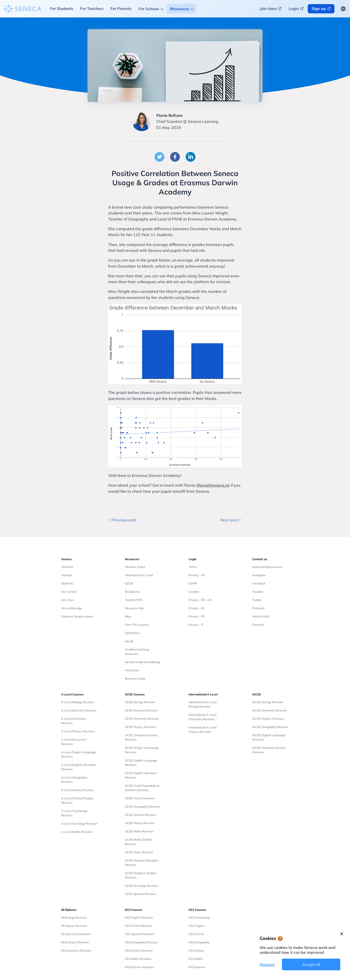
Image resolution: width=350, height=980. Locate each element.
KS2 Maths (196, 959)
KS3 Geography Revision (141, 942)
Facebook (259, 583)
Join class (68, 600)
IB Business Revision (75, 942)
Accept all (311, 964)
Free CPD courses (137, 625)
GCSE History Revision (140, 823)
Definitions (132, 633)
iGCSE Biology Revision (268, 702)
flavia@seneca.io (213, 485)
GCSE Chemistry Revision (142, 719)
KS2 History (196, 950)
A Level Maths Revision (77, 832)
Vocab (129, 641)
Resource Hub (134, 608)
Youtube (258, 592)
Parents (66, 575)
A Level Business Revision (79, 710)
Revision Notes (135, 567)
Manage (267, 964)
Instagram (259, 575)
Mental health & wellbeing (142, 662)
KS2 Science (197, 967)
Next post (231, 520)
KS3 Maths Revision (138, 959)
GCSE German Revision (141, 815)
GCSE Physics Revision (140, 727)
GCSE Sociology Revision (142, 886)
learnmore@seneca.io (267, 567)
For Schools (149, 9)
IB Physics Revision (74, 926)
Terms (193, 567)
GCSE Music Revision (139, 852)
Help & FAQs (261, 616)
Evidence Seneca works (77, 616)
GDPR (193, 583)
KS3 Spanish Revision (139, 934)
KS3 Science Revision (139, 967)
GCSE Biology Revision (140, 702)
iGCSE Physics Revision (268, 719)
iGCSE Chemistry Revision (270, 710)
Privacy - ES (197, 608)
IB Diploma (132, 592)
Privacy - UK (197, 575)
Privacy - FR (197, 616)
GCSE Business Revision (141, 710)
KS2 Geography (199, 942)
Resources (180, 9)
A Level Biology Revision (78, 702)
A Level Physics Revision (78, 731)
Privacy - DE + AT (200, 600)
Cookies (194, 592)
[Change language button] (343, 9)
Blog (128, 616)
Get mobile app (72, 608)
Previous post (122, 520)
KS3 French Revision (139, 926)
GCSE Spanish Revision (140, 894)
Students (67, 583)
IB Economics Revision (76, 950)
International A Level (139, 575)
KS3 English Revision (139, 917)
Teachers (67, 567)
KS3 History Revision (139, 950)
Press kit (258, 625)
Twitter (257, 600)
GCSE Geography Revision (143, 807)
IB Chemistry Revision (76, 934)
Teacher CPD (134, 600)
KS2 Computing (199, 917)
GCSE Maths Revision (139, 831)
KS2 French (196, 934)
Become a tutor (135, 679)
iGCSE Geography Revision (270, 727)
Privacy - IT (196, 625)
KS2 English (197, 926)
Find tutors (132, 670)
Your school (69, 592)
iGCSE (129, 583)
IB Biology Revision (74, 917)
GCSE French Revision (140, 798)
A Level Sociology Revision (79, 824)
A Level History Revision (78, 790)
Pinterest (258, 608)
